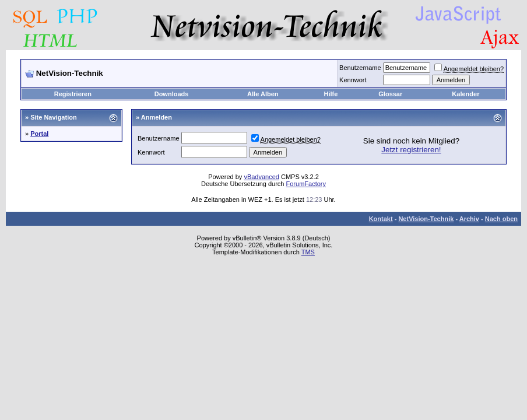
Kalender (465, 94)
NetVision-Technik (426, 219)
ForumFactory (306, 184)
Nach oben (501, 219)
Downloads (172, 94)
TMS (308, 252)
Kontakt (381, 219)
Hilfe (331, 94)
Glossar (390, 94)
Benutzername (360, 68)
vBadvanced (261, 177)
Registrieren (73, 94)
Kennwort (353, 80)
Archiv (469, 219)
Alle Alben (263, 94)
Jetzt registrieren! (411, 150)
